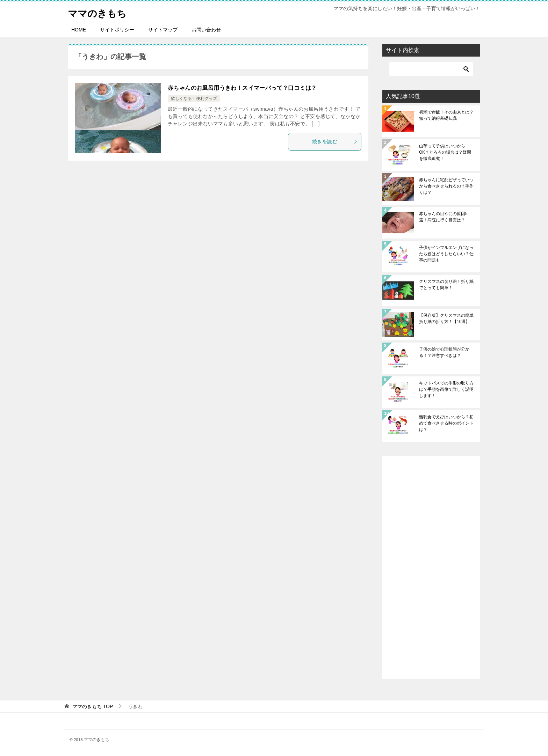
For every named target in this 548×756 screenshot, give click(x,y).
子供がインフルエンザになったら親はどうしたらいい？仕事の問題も (446, 254)
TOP (93, 706)
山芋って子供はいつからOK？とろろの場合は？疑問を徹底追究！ (445, 152)
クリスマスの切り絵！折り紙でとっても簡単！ (446, 285)
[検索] (431, 69)
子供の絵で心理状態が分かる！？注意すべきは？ (444, 352)
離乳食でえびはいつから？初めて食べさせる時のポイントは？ (446, 423)
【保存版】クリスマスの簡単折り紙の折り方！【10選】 (446, 318)
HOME (79, 30)
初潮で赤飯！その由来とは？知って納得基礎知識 (446, 115)
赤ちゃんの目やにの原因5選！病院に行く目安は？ (443, 217)
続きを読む (335, 141)
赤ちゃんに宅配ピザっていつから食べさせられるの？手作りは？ (446, 186)
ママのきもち (100, 12)
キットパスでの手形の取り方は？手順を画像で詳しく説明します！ (446, 389)
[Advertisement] (431, 567)
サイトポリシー (117, 30)
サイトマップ (163, 30)
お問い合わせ (206, 30)
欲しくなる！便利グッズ (194, 98)
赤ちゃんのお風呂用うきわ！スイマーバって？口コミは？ (242, 88)
